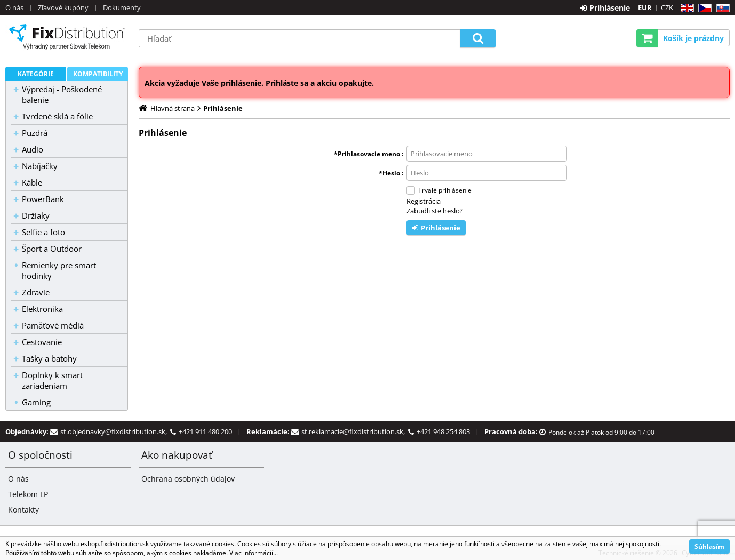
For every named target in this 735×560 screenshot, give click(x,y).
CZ (703, 8)
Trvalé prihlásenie (445, 190)
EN (686, 8)
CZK (667, 7)
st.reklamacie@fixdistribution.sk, (355, 431)
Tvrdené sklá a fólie (57, 116)
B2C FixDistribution (67, 37)
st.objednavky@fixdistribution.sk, (115, 431)
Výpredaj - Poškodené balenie (62, 94)
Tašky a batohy (49, 358)
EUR (645, 7)
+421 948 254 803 (443, 431)
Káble (32, 182)
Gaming (36, 402)
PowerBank (43, 199)
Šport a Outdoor (52, 249)
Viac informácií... (254, 553)
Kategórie (36, 74)
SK (721, 8)
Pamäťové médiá (53, 325)
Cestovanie (42, 342)
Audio (33, 149)
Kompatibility (98, 74)
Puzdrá (35, 133)
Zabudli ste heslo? (435, 211)
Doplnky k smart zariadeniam (52, 380)
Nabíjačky (40, 166)
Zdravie (36, 292)
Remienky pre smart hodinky (59, 270)
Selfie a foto (43, 232)
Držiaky (36, 215)
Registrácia (424, 201)
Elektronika (42, 309)
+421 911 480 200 (205, 431)
